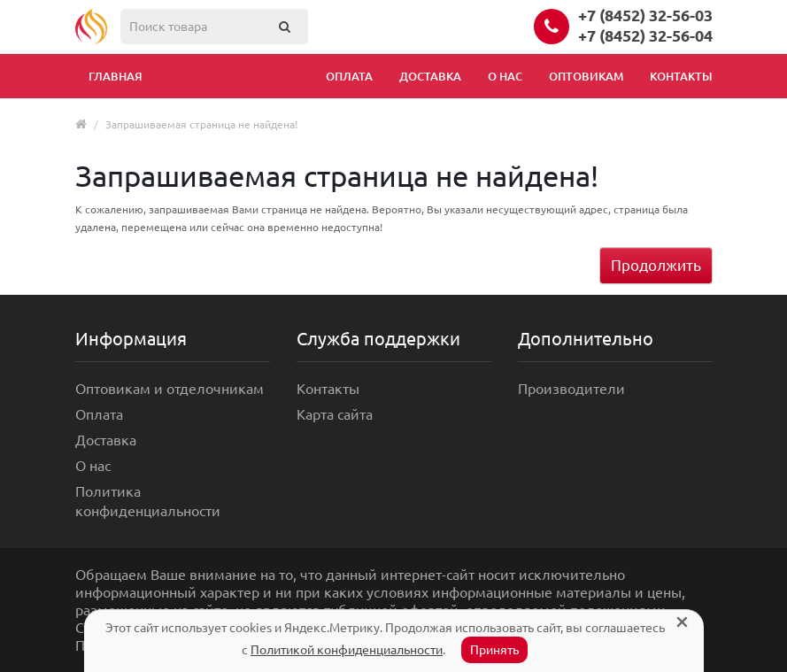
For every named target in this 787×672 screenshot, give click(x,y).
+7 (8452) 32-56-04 (645, 35)
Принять (494, 650)
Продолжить (656, 265)
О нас (505, 76)
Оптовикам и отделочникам (170, 389)
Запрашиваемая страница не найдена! (201, 124)
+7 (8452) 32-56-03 (645, 15)
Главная (116, 76)
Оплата (349, 76)
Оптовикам (586, 76)
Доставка (430, 76)
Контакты (681, 76)
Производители (571, 389)
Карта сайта (335, 414)
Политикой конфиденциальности (347, 650)
